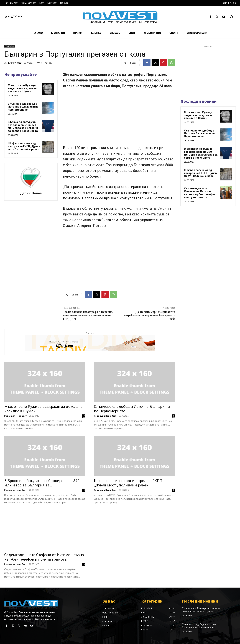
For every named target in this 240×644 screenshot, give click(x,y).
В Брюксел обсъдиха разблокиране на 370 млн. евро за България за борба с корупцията (23, 126)
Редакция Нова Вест (16, 416)
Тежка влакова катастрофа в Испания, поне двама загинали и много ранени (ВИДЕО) (88, 315)
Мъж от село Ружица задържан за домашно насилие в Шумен (23, 88)
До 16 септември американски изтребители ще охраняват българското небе (150, 315)
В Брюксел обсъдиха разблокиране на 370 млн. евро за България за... (42, 483)
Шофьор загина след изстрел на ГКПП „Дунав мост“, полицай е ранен (24, 146)
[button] (231, 17)
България (10, 46)
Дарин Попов (15, 63)
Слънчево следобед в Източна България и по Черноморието (23, 107)
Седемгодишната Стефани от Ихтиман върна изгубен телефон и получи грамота (44, 557)
